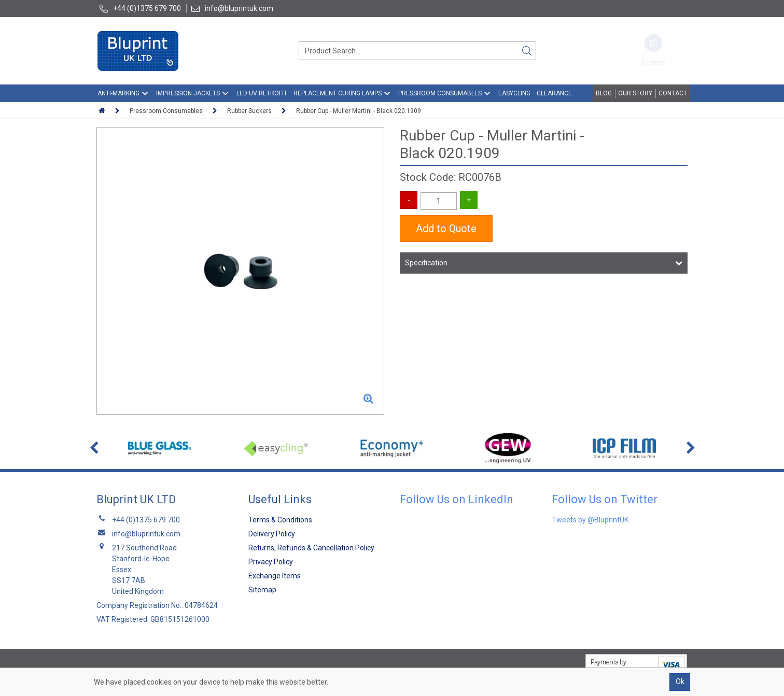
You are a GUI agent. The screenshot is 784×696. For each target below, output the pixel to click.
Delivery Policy (272, 534)
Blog (604, 93)
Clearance (554, 93)
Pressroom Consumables (440, 93)
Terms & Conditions (280, 520)
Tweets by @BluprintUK (590, 520)
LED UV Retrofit (262, 93)
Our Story (635, 93)
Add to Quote (446, 229)
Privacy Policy (271, 562)
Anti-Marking (118, 93)
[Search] (527, 51)
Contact (673, 93)
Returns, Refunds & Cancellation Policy (311, 548)
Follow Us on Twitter (605, 499)
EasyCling (514, 93)
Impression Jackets (188, 93)
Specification (426, 263)
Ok (680, 681)
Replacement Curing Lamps (338, 93)
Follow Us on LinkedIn (457, 499)
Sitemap (262, 590)
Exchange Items (275, 576)
